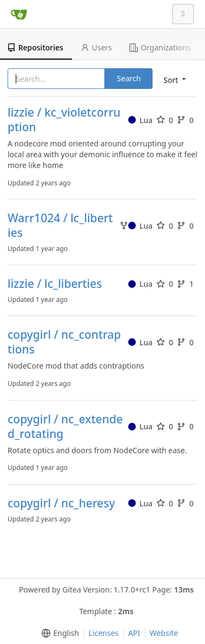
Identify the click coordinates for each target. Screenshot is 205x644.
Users (96, 47)
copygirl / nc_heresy (61, 503)
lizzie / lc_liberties (55, 284)
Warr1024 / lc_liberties (60, 226)
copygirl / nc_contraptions (64, 342)
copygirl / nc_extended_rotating (65, 427)
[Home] (19, 14)
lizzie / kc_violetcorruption (64, 120)
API (134, 633)
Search (129, 78)
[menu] (58, 633)
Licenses (104, 633)
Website (164, 633)
